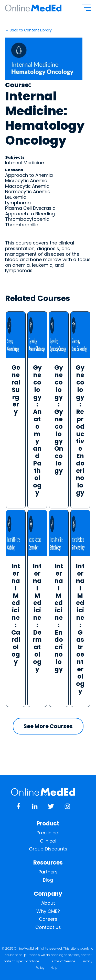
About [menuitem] (48, 903)
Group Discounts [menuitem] (48, 849)
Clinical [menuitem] (48, 841)
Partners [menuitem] (48, 872)
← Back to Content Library (28, 30)
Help (54, 968)
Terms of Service (63, 961)
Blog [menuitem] (48, 880)
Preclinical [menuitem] (48, 833)
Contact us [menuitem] (48, 927)
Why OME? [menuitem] (48, 911)
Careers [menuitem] (48, 919)
